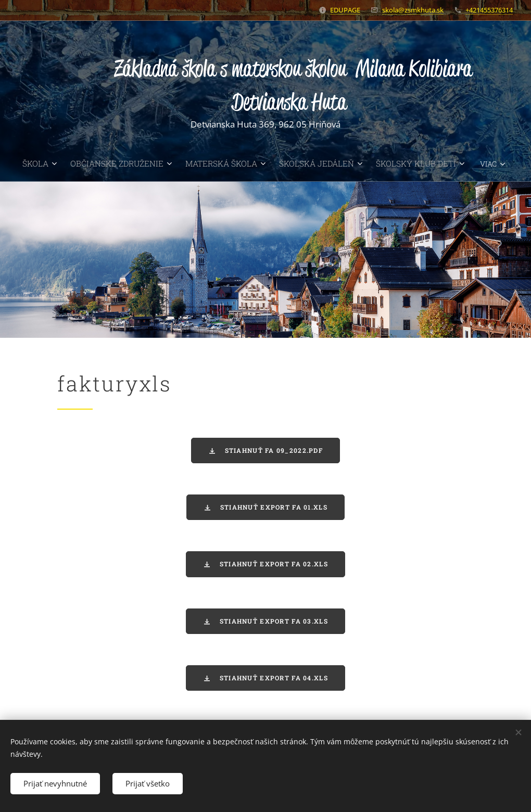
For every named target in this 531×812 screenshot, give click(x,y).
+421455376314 (489, 10)
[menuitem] (59, 163)
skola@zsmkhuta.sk (413, 10)
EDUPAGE (345, 10)
